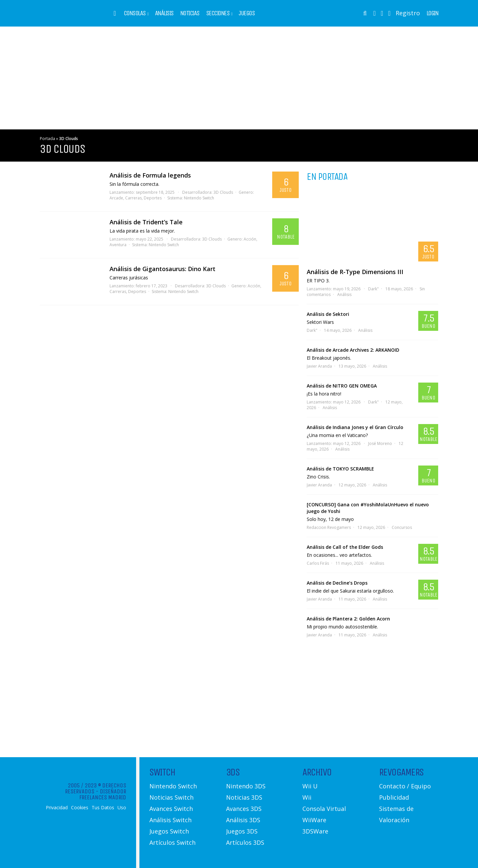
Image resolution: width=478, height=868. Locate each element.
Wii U (310, 786)
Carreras (133, 198)
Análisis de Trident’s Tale (146, 222)
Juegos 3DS (242, 831)
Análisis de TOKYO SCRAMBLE (340, 469)
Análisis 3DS (243, 820)
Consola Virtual (324, 809)
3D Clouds (223, 192)
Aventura (118, 245)
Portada (47, 139)
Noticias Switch (171, 797)
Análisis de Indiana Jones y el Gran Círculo (355, 427)
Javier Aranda (319, 366)
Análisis (164, 13)
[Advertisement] (239, 78)
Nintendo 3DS (246, 786)
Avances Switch (171, 809)
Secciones (218, 13)
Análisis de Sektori (328, 314)
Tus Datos (103, 808)
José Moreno (380, 443)
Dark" (373, 289)
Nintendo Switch (199, 198)
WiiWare (314, 820)
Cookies (80, 808)
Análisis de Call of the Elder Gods (345, 547)
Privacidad (57, 808)
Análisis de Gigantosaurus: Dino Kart (162, 269)
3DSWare (315, 831)
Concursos (402, 527)
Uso (122, 808)
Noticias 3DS (244, 797)
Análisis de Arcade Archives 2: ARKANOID (353, 350)
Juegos (247, 13)
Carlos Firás (318, 563)
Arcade (116, 198)
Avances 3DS (244, 809)
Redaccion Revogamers (329, 527)
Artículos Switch (172, 842)
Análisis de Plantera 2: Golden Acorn (348, 619)
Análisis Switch (170, 820)
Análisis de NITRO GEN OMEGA (342, 386)
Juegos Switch (169, 831)
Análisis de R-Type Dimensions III (355, 272)
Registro (408, 13)
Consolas (135, 13)
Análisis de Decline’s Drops (337, 583)
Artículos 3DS (245, 842)
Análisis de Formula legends (150, 175)
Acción (250, 239)
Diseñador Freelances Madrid (103, 794)
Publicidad (394, 797)
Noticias (190, 13)
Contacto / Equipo (405, 786)
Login (433, 13)
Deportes (153, 198)
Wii (307, 797)
